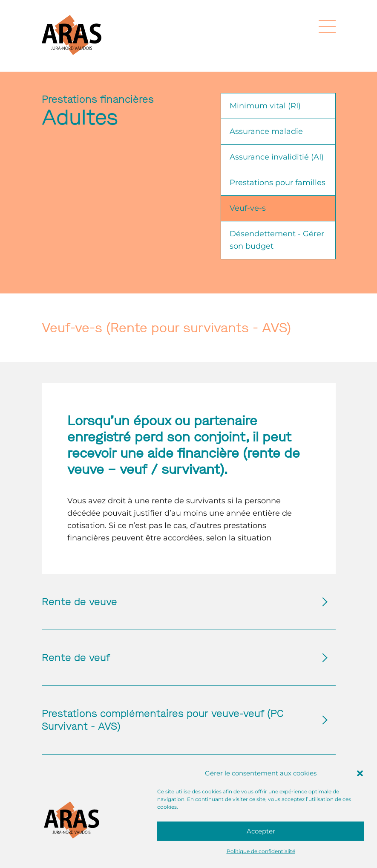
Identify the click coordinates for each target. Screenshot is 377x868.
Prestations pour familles (278, 183)
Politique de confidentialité (261, 851)
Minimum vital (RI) (265, 106)
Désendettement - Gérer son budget (277, 240)
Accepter (261, 831)
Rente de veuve (180, 602)
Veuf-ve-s (248, 208)
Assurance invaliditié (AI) (277, 157)
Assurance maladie (266, 131)
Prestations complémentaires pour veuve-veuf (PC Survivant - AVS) (180, 720)
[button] (360, 773)
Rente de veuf (180, 658)
